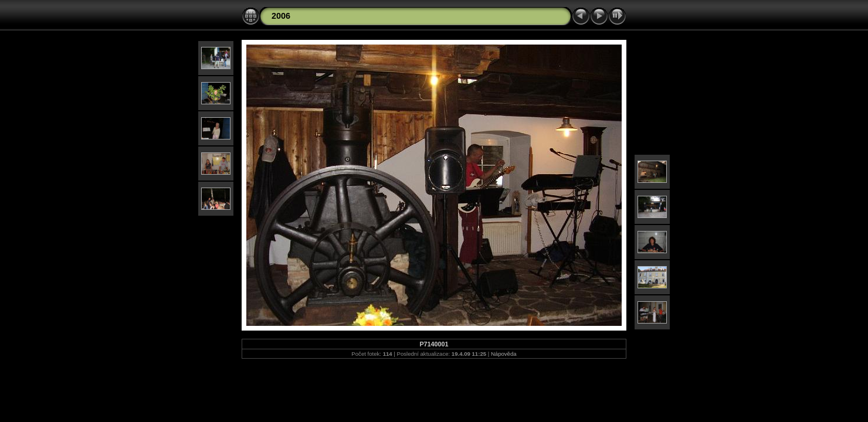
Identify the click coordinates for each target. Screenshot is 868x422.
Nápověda (504, 354)
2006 (281, 16)
